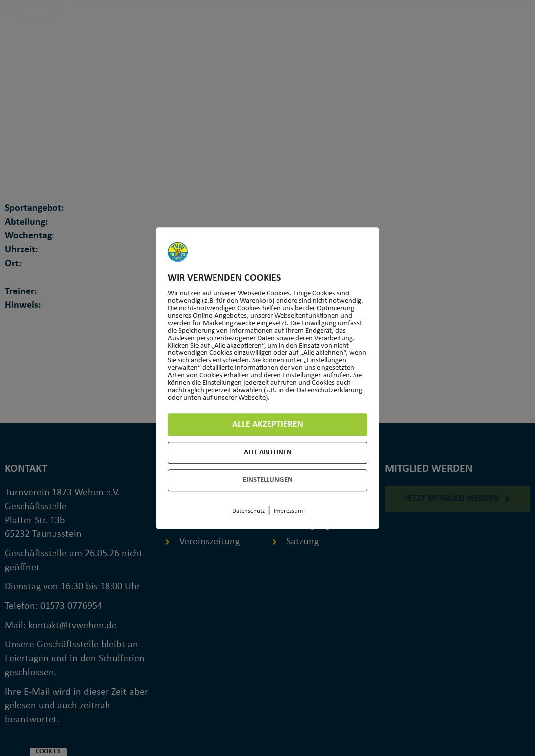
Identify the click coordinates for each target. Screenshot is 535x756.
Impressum (288, 511)
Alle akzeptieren (268, 425)
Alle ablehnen (268, 452)
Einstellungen (268, 480)
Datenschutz (248, 511)
